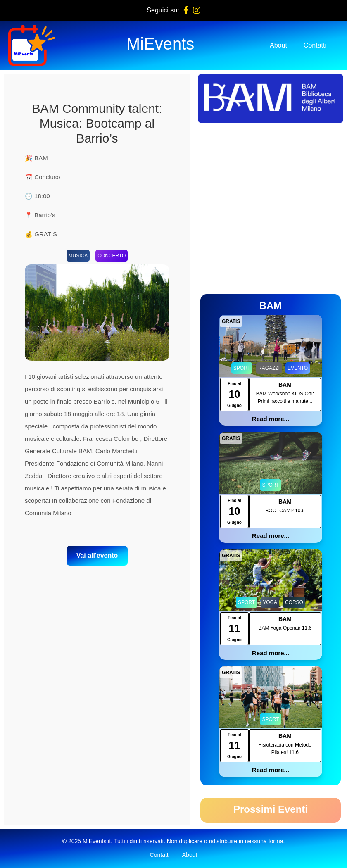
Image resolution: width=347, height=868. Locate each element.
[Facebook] (186, 10)
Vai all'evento (97, 555)
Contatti (315, 45)
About (278, 45)
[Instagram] (197, 10)
